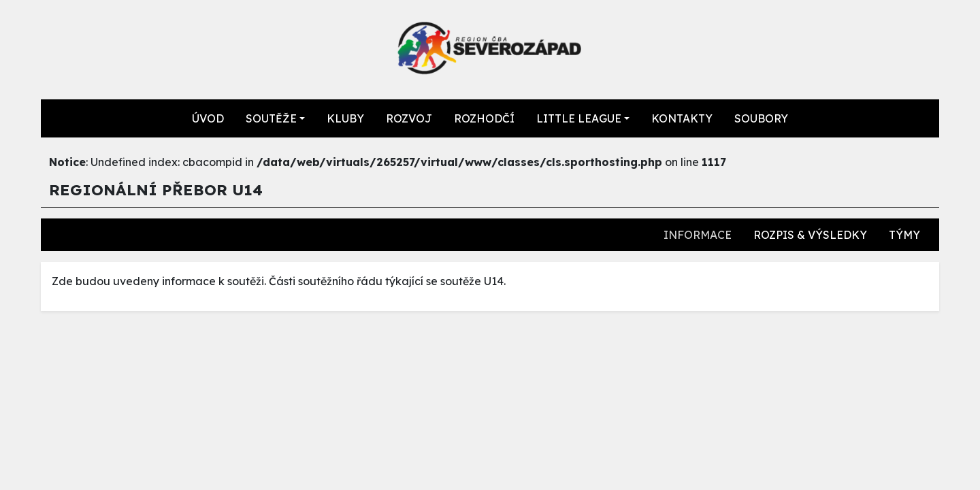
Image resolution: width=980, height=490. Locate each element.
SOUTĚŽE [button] (271, 118)
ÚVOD (208, 118)
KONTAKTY (682, 118)
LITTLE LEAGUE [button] (579, 118)
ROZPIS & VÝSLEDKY (810, 235)
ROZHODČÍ (484, 118)
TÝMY (904, 235)
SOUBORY (761, 118)
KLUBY (345, 118)
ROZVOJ (409, 118)
